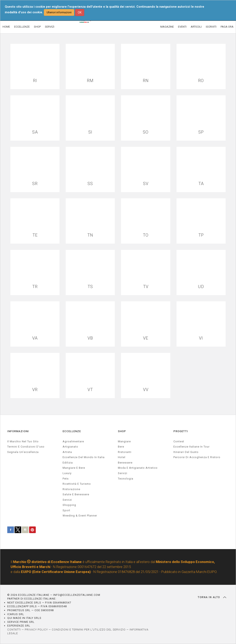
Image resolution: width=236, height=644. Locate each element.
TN (90, 235)
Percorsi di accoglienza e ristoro (197, 457)
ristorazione (71, 489)
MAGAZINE (167, 27)
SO (146, 132)
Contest (179, 441)
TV (146, 287)
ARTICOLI (196, 27)
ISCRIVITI (211, 27)
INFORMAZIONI (18, 431)
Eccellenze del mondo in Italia (84, 457)
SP (201, 132)
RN (146, 81)
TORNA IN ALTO (212, 597)
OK (80, 12)
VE (146, 338)
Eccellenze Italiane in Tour (192, 447)
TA (201, 184)
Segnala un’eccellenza (23, 452)
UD (201, 287)
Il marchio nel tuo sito (23, 441)
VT (90, 390)
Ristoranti (125, 452)
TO (146, 235)
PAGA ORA (227, 27)
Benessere (125, 463)
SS (90, 184)
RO (201, 81)
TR (35, 287)
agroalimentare (73, 441)
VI (201, 338)
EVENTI (182, 27)
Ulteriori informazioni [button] (59, 12)
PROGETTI (181, 431)
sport (66, 510)
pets (66, 479)
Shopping (69, 505)
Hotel (122, 457)
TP (201, 235)
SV (146, 184)
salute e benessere (76, 494)
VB (90, 338)
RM (90, 81)
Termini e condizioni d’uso (26, 447)
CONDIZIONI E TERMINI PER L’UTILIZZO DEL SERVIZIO (89, 630)
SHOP (37, 27)
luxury (67, 473)
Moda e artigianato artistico (138, 468)
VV (146, 390)
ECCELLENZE (22, 27)
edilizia (68, 463)
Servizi (123, 473)
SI (90, 132)
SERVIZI (50, 27)
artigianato (70, 447)
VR (35, 390)
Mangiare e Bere (74, 468)
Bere (121, 447)
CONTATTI (14, 630)
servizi (67, 500)
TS (90, 287)
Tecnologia (126, 479)
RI (35, 81)
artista (67, 452)
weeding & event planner (80, 516)
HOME (6, 27)
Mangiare (124, 441)
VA (35, 338)
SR (35, 184)
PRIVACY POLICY (36, 630)
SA (35, 132)
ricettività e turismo (77, 484)
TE (35, 235)
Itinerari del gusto (186, 452)
